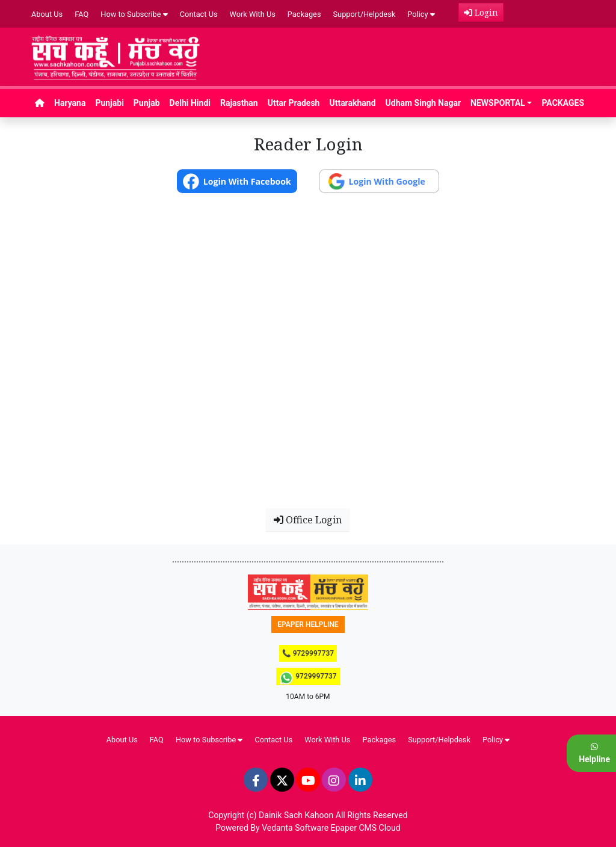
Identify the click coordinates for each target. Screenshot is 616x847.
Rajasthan (239, 103)
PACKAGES (563, 103)
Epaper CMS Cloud (366, 828)
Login (481, 12)
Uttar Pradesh (294, 103)
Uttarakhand (352, 103)
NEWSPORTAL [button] (498, 103)
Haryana (70, 103)
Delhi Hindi (190, 103)
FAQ (82, 14)
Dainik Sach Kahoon (296, 815)
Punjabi (109, 103)
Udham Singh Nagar (423, 103)
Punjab (147, 103)
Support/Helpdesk (365, 14)
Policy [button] (421, 14)
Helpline (594, 753)
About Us (47, 14)
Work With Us (253, 14)
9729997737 (308, 678)
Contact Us (199, 14)
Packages (304, 14)
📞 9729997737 (308, 653)
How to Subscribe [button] (134, 14)
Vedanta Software (295, 828)
